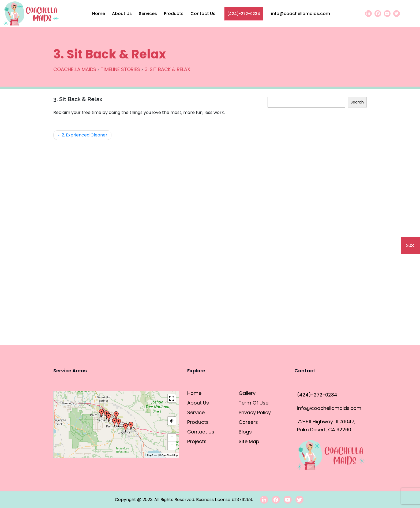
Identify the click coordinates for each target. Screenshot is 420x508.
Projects (197, 441)
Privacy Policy (255, 412)
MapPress (152, 455)
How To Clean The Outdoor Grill (301, 145)
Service (196, 412)
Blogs (283, 337)
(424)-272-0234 (244, 14)
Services (148, 14)
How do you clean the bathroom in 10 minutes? (317, 186)
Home (99, 14)
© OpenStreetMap (168, 455)
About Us (122, 14)
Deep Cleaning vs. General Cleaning (305, 227)
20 (410, 245)
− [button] (172, 445)
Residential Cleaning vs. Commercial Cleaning (315, 200)
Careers (248, 422)
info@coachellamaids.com (301, 14)
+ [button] (172, 437)
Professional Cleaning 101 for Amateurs (308, 268)
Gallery (247, 393)
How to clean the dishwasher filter (303, 159)
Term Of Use (254, 403)
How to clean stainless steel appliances (309, 173)
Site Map (249, 441)
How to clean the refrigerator (299, 132)
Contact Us (203, 14)
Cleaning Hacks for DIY (291, 255)
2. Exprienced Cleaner (85, 135)
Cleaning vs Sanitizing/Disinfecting (303, 241)
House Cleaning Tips (289, 214)
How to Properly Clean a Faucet (301, 282)
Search (274, 92)
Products (174, 14)
